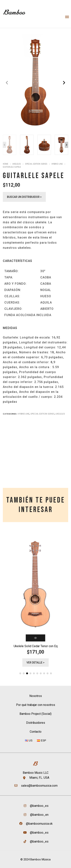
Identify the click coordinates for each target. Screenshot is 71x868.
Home (5, 164)
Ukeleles (17, 164)
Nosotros (36, 696)
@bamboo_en (39, 815)
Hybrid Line (57, 164)
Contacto (36, 732)
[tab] (35, 505)
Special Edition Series (36, 164)
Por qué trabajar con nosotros (36, 705)
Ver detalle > (35, 663)
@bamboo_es (39, 806)
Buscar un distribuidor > (24, 197)
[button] (64, 83)
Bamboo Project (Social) (35, 714)
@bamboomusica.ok (39, 824)
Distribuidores (36, 723)
